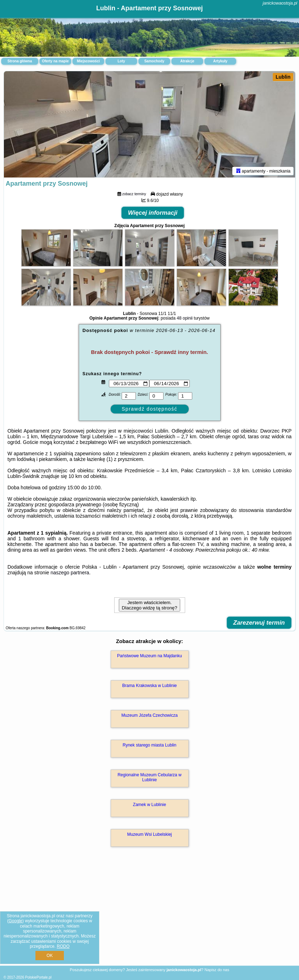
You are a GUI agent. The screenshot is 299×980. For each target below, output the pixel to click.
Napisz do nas (217, 970)
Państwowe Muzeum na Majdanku (149, 656)
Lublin (283, 77)
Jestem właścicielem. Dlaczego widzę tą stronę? (149, 605)
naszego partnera (70, 573)
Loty (121, 61)
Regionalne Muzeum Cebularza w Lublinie (149, 777)
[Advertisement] (149, 914)
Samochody (154, 61)
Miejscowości (88, 61)
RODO (63, 946)
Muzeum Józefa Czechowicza (149, 715)
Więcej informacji (153, 213)
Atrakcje (187, 61)
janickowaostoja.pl (280, 3)
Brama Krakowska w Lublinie (149, 686)
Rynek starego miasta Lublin (149, 745)
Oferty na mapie (55, 61)
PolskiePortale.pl (38, 977)
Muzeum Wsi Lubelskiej (149, 834)
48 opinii (185, 318)
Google (15, 921)
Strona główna (20, 61)
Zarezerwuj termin (259, 623)
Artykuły (220, 61)
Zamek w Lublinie (149, 805)
